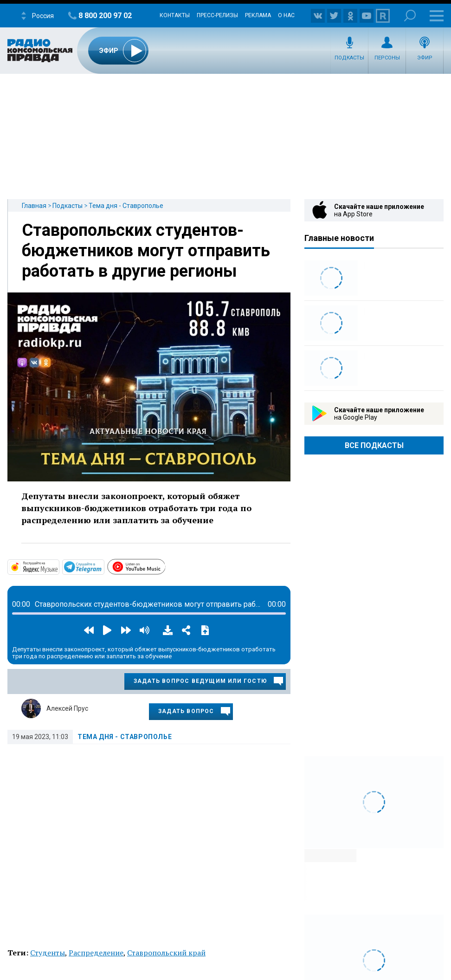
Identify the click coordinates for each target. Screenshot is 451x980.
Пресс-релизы (217, 15)
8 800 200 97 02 (105, 16)
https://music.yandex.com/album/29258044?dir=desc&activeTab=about (58, 566)
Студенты (48, 953)
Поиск (410, 16)
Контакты (175, 15)
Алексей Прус (67, 708)
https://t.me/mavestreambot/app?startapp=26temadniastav (103, 566)
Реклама (258, 15)
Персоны (387, 58)
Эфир (425, 58)
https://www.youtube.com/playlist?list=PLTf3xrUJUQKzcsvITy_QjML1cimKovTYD (165, 565)
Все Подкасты (374, 445)
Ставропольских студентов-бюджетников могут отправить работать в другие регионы (146, 251)
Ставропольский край (166, 953)
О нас (286, 15)
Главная (34, 206)
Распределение (96, 953)
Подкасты (349, 58)
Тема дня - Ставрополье (126, 206)
